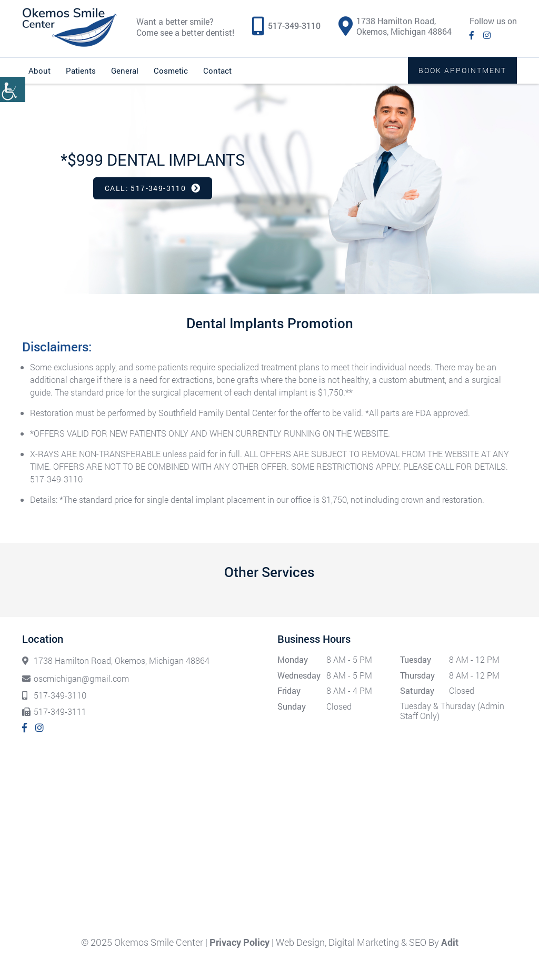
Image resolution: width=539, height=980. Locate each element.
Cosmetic (171, 70)
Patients (81, 70)
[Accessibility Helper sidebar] (13, 89)
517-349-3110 (294, 26)
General (125, 70)
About (39, 70)
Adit (450, 942)
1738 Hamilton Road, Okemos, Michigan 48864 (395, 26)
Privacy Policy (239, 942)
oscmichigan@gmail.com (76, 678)
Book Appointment (462, 70)
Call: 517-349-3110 (153, 188)
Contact (217, 70)
